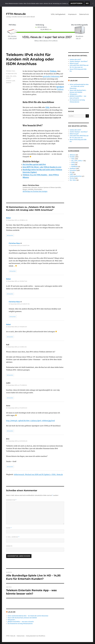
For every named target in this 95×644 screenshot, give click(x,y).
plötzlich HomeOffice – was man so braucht (21, 622)
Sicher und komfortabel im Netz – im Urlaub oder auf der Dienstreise (28, 616)
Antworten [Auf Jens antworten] (10, 467)
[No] (93, 3)
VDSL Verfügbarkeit (58, 14)
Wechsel (72, 178)
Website (9, 546)
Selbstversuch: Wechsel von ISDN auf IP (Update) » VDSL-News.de (38, 474)
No (87, 3)
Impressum (72, 14)
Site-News (73, 180)
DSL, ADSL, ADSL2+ (77, 161)
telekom (9, 83)
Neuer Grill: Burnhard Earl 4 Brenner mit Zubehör (22, 618)
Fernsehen (73, 170)
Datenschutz (84, 14)
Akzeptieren (76, 3)
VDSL (47, 107)
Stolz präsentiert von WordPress (36, 636)
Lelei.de (12, 612)
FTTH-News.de (16, 14)
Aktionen (72, 155)
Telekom (53, 71)
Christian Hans (11, 71)
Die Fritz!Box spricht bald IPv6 (34, 164)
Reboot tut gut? (74, 63)
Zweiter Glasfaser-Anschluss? (79, 61)
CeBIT (71, 174)
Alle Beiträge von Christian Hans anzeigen (35, 191)
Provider (72, 157)
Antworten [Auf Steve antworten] (10, 431)
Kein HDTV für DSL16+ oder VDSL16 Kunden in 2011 (42, 167)
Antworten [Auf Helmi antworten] (10, 235)
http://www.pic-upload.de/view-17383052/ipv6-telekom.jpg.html (30, 421)
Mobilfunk (74, 167)
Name (9, 528)
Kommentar (11, 500)
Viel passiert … (12, 620)
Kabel (73, 165)
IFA (71, 172)
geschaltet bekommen (51, 76)
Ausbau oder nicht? (75, 60)
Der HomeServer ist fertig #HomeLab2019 (20, 624)
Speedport (60, 87)
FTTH (73, 163)
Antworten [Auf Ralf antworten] (10, 375)
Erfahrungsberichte (76, 176)
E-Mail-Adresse (13, 537)
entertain (9, 81)
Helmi (8, 218)
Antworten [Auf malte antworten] (10, 398)
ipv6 (14, 81)
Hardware (73, 168)
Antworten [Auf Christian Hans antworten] (13, 271)
